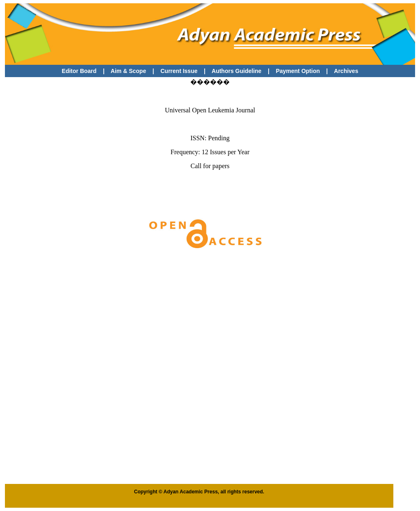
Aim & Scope (128, 71)
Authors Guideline (236, 71)
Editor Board (79, 71)
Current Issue (180, 71)
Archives (346, 71)
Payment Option (298, 71)
